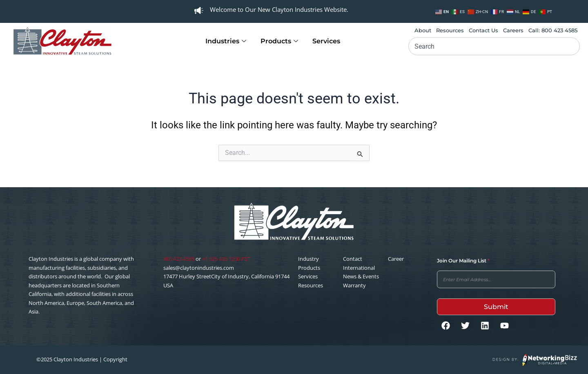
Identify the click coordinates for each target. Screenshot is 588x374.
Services (326, 41)
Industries (227, 41)
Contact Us (483, 30)
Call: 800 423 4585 (553, 30)
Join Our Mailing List (463, 261)
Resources (450, 30)
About (423, 30)
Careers (513, 30)
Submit (496, 307)
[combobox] (494, 46)
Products (280, 41)
